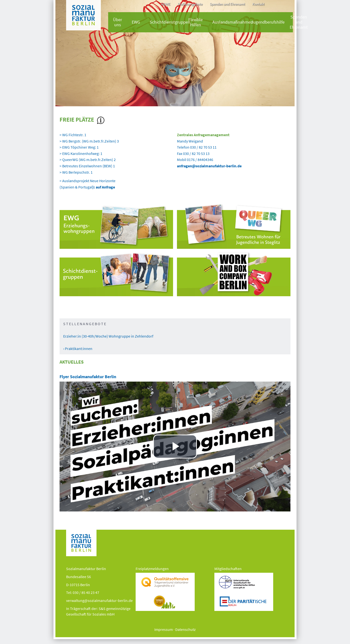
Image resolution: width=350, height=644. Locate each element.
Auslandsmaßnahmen (233, 22)
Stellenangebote (190, 4)
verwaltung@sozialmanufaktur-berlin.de (99, 600)
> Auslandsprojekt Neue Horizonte (87, 181)
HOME (166, 4)
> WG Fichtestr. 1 (73, 135)
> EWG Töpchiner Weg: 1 (79, 147)
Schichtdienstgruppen (170, 22)
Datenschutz (185, 629)
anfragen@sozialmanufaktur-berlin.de (209, 166)
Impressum (164, 629)
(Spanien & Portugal (87, 187)
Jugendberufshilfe (268, 22)
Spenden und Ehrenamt (227, 4)
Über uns (118, 22)
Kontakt (258, 4)
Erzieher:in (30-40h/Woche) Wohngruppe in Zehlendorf (108, 336)
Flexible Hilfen (196, 22)
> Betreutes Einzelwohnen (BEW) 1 (87, 166)
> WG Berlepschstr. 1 (76, 172)
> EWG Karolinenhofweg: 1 (81, 153)
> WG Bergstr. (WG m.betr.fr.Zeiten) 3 (90, 141)
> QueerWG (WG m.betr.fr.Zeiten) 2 (88, 160)
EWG (136, 22)
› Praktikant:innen (78, 349)
